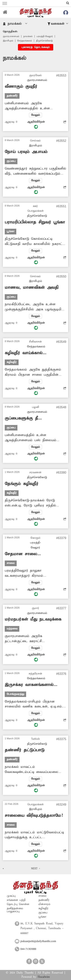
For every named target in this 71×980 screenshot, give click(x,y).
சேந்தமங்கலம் (25, 41)
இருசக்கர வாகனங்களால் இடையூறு (29, 685)
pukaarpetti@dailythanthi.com (38, 941)
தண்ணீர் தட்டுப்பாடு (25, 750)
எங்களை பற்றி (16, 900)
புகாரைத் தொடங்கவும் (36, 47)
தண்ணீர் (44, 900)
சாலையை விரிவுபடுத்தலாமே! (34, 816)
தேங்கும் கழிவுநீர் (22, 484)
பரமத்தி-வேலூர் (45, 36)
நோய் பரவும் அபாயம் (26, 152)
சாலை (43, 896)
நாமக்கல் (28, 36)
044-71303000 (28, 949)
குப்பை (43, 913)
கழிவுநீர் (43, 908)
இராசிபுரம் (8, 41)
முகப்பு (11, 896)
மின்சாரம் (44, 904)
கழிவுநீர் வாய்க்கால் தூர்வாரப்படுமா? (24, 353)
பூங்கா (42, 917)
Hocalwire (44, 977)
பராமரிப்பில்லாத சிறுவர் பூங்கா (35, 222)
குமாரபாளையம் (11, 36)
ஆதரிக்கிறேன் (36, 124)
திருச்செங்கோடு (44, 41)
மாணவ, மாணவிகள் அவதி (32, 288)
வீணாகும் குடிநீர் (21, 87)
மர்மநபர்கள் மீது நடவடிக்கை (33, 619)
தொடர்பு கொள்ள (18, 904)
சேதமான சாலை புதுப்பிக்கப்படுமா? (22, 554)
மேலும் (35, 115)
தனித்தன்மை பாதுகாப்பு (15, 910)
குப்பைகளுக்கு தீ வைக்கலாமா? (21, 418)
